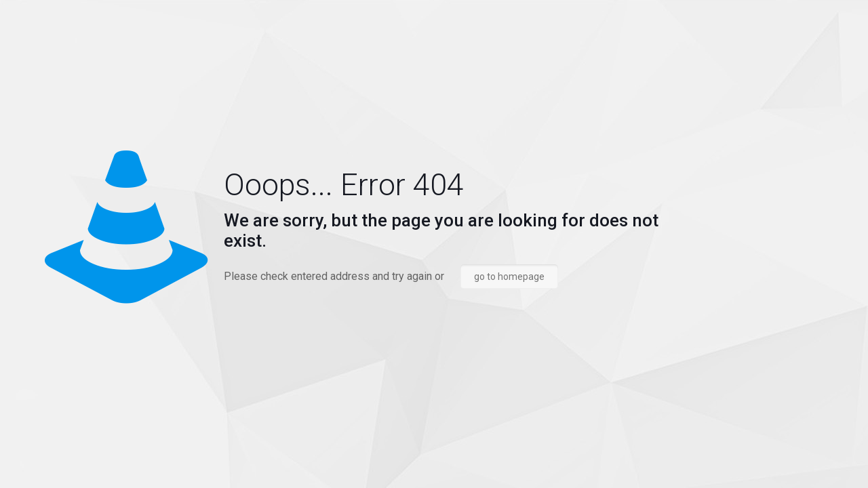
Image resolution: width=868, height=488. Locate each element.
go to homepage (509, 277)
